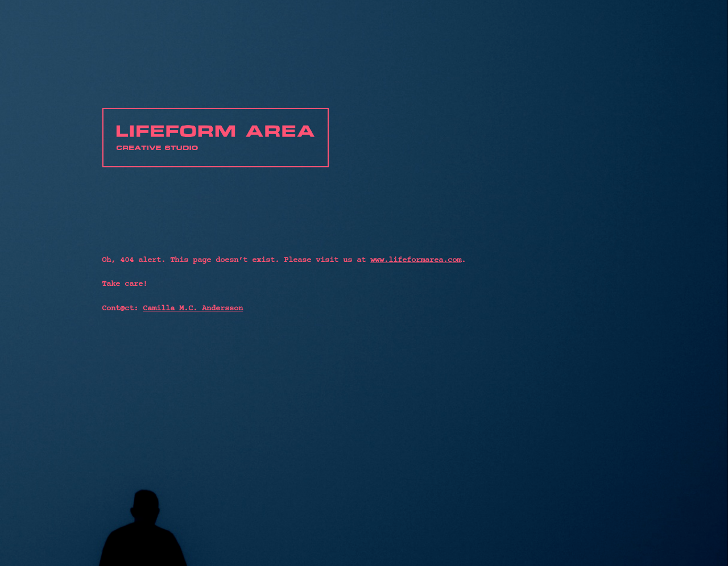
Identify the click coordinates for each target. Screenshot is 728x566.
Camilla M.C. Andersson (193, 308)
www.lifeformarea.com (416, 260)
